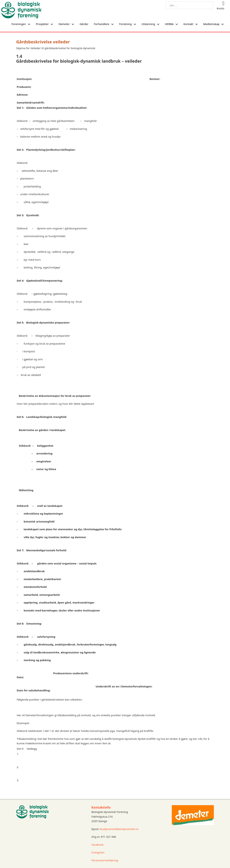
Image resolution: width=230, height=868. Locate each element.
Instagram (98, 852)
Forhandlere (102, 24)
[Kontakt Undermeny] (196, 24)
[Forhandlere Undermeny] (112, 24)
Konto (220, 8)
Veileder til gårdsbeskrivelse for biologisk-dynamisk (63, 48)
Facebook (97, 845)
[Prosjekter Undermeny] (52, 24)
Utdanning (148, 24)
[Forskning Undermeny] (135, 24)
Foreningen (19, 24)
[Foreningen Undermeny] (29, 24)
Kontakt (188, 24)
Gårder (84, 24)
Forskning (125, 24)
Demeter (64, 24)
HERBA (169, 24)
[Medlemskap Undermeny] (223, 24)
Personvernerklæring (105, 860)
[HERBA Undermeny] (177, 24)
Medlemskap (211, 24)
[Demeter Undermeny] (73, 24)
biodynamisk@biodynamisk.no (119, 829)
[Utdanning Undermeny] (158, 24)
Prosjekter (42, 24)
